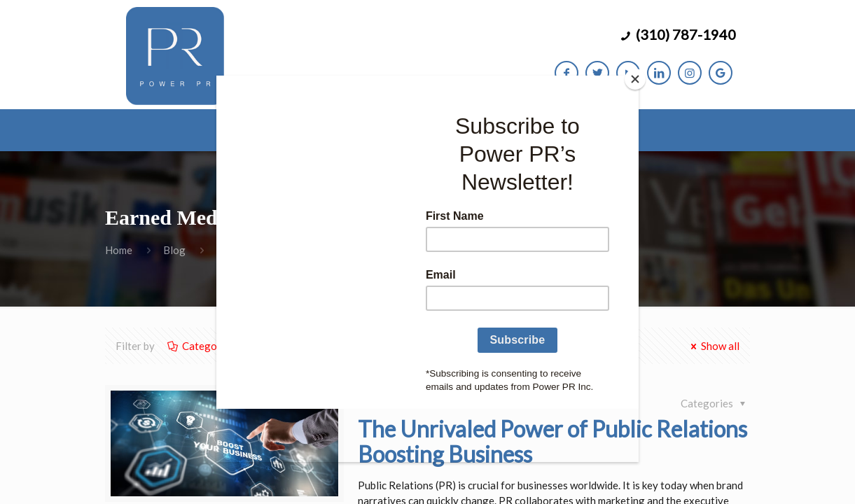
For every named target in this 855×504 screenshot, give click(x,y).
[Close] (635, 79)
